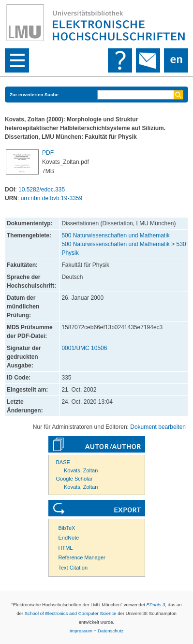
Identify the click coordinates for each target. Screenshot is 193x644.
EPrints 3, (157, 605)
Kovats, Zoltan (81, 470)
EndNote (69, 538)
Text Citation (73, 568)
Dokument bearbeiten (158, 427)
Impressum (81, 631)
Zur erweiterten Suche (34, 95)
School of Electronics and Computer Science (71, 613)
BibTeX (67, 528)
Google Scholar (74, 479)
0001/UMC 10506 (84, 348)
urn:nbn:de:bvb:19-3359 (52, 198)
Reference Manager (82, 557)
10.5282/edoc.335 (42, 190)
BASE (63, 462)
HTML (66, 548)
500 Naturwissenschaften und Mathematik (115, 235)
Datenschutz (111, 631)
